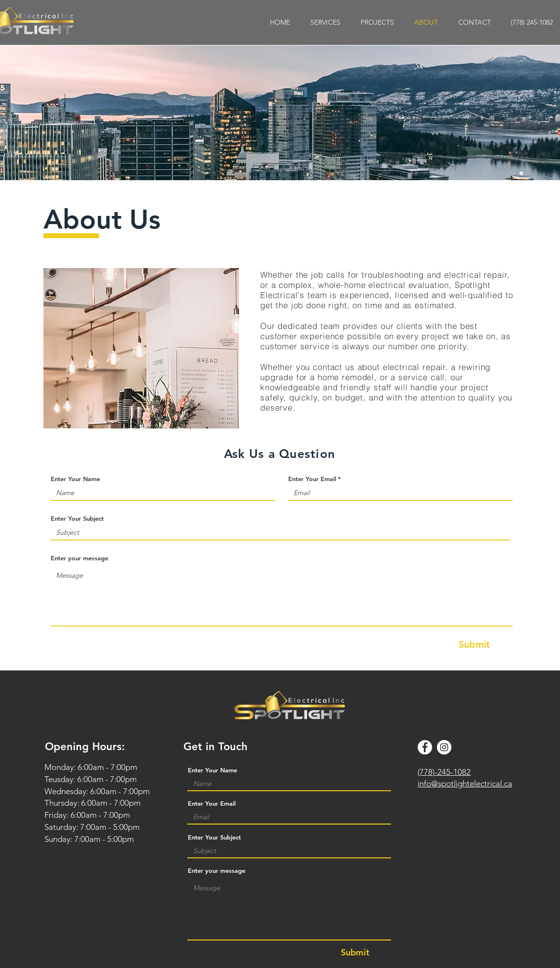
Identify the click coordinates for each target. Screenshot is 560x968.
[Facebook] (425, 747)
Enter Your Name (75, 479)
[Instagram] (444, 747)
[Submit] (474, 644)
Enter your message (79, 558)
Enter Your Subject (77, 519)
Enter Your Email (312, 479)
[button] (325, 22)
